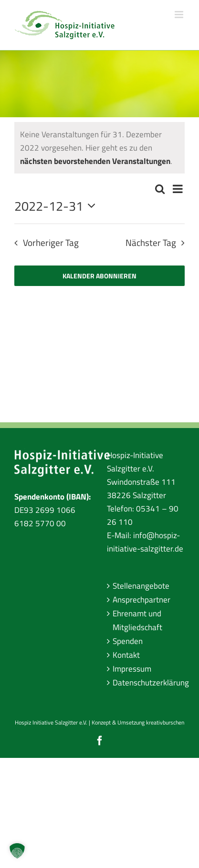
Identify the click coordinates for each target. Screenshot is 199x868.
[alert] (99, 148)
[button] (17, 851)
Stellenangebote (141, 586)
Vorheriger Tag (51, 243)
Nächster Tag (151, 243)
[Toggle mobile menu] (180, 15)
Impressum (132, 669)
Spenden (128, 641)
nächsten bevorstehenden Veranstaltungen (95, 161)
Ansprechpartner (141, 600)
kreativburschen (165, 722)
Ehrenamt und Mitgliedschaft (137, 620)
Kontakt (126, 655)
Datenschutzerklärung (147, 683)
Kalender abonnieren (99, 276)
